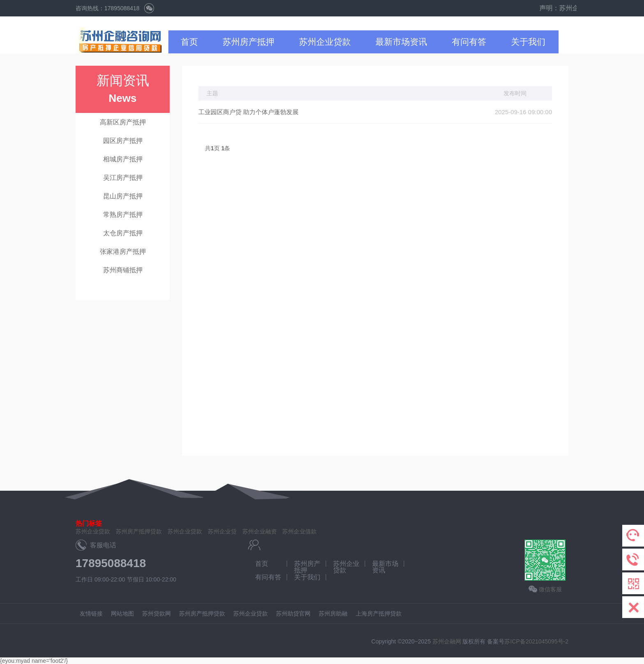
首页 (189, 42)
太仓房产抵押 (123, 233)
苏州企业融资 (260, 531)
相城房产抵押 (123, 159)
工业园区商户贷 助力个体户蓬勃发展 (248, 112)
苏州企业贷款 (325, 42)
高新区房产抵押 (123, 122)
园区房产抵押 (123, 141)
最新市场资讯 (401, 42)
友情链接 (91, 613)
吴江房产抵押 (123, 178)
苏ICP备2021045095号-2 (536, 641)
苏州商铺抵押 (123, 270)
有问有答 (469, 42)
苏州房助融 (333, 613)
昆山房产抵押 (123, 196)
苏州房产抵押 (248, 42)
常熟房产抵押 (123, 215)
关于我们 (528, 42)
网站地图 (122, 613)
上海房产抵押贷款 (379, 613)
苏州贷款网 (156, 613)
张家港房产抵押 (123, 252)
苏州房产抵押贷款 (139, 531)
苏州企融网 (447, 641)
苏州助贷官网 (293, 613)
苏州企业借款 (299, 531)
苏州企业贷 (222, 531)
